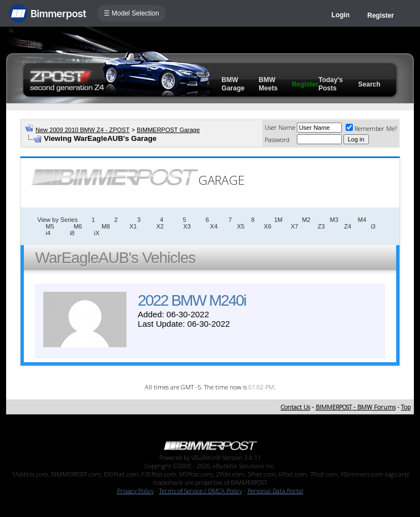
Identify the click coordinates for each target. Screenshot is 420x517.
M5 (50, 226)
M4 (362, 220)
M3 (334, 220)
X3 (187, 226)
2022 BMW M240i (192, 300)
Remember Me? (371, 128)
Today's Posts (331, 84)
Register (381, 16)
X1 (133, 226)
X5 (241, 226)
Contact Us (295, 407)
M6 (78, 226)
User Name (280, 127)
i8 (72, 233)
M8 (106, 226)
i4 (48, 233)
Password (277, 140)
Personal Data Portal (275, 491)
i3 (373, 226)
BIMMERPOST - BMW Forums (356, 407)
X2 (160, 226)
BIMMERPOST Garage (169, 130)
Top (406, 407)
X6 (268, 226)
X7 (294, 226)
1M (278, 220)
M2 (306, 220)
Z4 (348, 226)
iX (97, 233)
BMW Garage (233, 84)
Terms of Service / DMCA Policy (201, 491)
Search (370, 84)
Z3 (321, 226)
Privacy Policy (135, 491)
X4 (214, 226)
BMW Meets (268, 84)
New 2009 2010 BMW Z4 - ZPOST (82, 130)
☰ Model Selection (131, 13)
